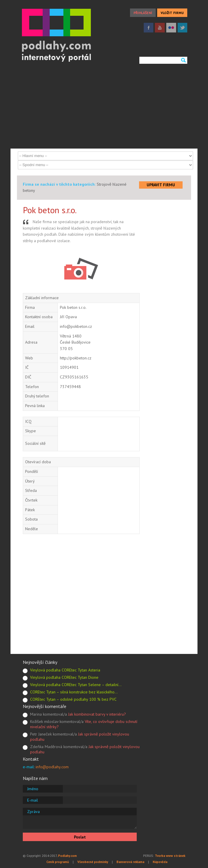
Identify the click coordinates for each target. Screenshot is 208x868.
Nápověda (160, 862)
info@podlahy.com (52, 767)
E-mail (33, 800)
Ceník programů (58, 862)
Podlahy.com (67, 856)
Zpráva (33, 812)
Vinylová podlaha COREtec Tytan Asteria (65, 670)
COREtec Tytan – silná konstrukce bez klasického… (74, 692)
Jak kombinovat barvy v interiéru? (97, 714)
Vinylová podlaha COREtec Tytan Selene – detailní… (76, 685)
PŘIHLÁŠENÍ (143, 13)
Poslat (80, 837)
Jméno (33, 789)
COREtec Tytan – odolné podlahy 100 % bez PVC (73, 699)
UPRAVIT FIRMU (161, 185)
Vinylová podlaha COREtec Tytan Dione (64, 677)
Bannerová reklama (130, 862)
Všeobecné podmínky (93, 862)
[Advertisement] (104, 108)
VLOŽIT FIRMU (172, 13)
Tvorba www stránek (170, 856)
